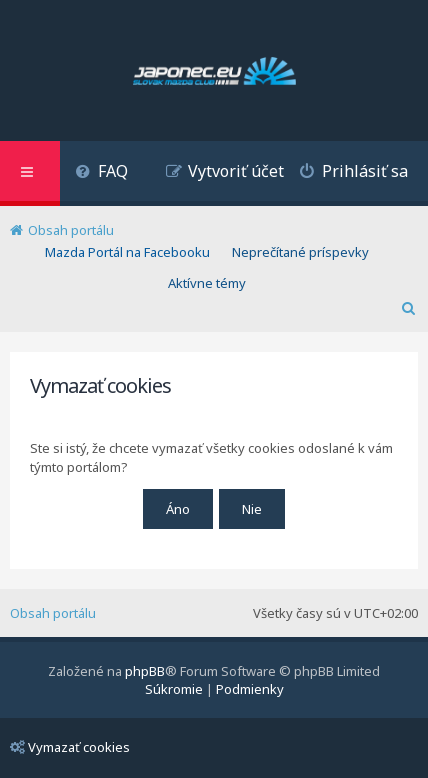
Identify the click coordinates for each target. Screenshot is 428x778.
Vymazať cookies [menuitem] (70, 747)
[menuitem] (101, 173)
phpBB (145, 671)
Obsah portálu (53, 613)
